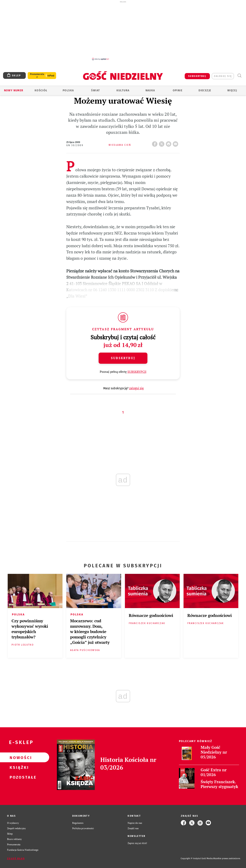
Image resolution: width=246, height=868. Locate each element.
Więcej (232, 90)
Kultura (123, 90)
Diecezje (205, 90)
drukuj (169, 143)
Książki (18, 767)
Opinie (178, 90)
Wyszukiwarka (239, 76)
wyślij (176, 143)
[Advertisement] (123, 30)
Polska (68, 90)
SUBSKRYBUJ (197, 76)
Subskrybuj (123, 358)
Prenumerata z (37, 76)
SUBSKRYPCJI (137, 372)
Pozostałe (18, 777)
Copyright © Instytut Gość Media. (197, 858)
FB (155, 143)
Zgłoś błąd (16, 859)
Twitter (162, 143)
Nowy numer (14, 90)
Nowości (18, 757)
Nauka (150, 90)
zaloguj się (223, 76)
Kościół (41, 90)
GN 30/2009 (75, 145)
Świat (96, 90)
